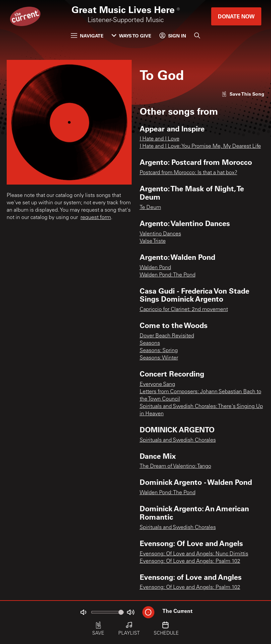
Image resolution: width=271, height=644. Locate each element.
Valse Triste (153, 241)
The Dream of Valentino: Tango (175, 466)
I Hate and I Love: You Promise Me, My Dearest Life (200, 146)
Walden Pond (155, 268)
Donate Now (236, 16)
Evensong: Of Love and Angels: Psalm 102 (190, 561)
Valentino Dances (160, 234)
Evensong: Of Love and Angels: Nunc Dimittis (194, 554)
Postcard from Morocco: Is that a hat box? (188, 173)
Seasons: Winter (159, 358)
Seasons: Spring (159, 351)
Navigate (87, 36)
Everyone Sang (157, 385)
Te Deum (150, 208)
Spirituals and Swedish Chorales (178, 440)
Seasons (150, 343)
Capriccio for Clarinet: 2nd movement (184, 310)
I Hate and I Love (160, 139)
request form (96, 218)
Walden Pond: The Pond (168, 275)
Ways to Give (131, 36)
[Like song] (243, 94)
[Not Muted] (83, 612)
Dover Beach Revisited (167, 336)
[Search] (197, 35)
